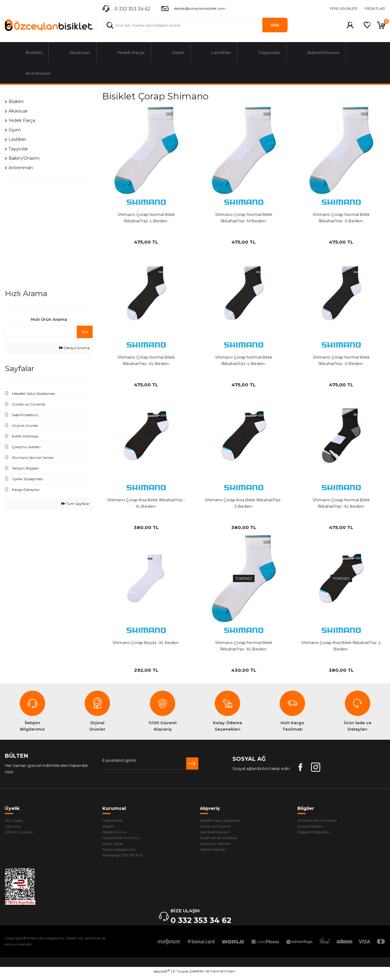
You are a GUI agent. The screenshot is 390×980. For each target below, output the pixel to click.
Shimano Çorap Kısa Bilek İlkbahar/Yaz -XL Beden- (146, 503)
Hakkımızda (114, 821)
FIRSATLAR (375, 8)
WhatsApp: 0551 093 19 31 (127, 859)
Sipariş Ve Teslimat (218, 846)
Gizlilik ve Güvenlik (218, 827)
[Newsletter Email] (150, 764)
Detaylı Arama (74, 348)
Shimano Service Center (322, 821)
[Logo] (49, 25)
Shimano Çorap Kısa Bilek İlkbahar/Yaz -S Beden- (244, 503)
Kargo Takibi (115, 846)
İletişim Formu (116, 834)
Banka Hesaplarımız (122, 853)
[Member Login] (350, 25)
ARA (275, 25)
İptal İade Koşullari (218, 834)
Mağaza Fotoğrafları (317, 834)
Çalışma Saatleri (313, 827)
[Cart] (381, 25)
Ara (85, 332)
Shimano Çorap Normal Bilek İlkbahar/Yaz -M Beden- (244, 218)
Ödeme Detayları (217, 853)
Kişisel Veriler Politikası (222, 840)
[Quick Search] (38, 331)
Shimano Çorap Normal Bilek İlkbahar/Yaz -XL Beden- (146, 360)
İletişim (109, 827)
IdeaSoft (162, 975)
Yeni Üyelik (16, 821)
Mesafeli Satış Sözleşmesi (225, 821)
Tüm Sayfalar (75, 504)
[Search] (195, 25)
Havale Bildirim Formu (124, 840)
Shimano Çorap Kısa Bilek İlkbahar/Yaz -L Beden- (341, 646)
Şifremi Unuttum (21, 834)
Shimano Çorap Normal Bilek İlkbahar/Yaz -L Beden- (146, 218)
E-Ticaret (181, 976)
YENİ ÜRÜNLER (344, 8)
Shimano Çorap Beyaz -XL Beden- (146, 642)
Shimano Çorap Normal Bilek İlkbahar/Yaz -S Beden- (341, 218)
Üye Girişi (14, 827)
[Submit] (192, 764)
